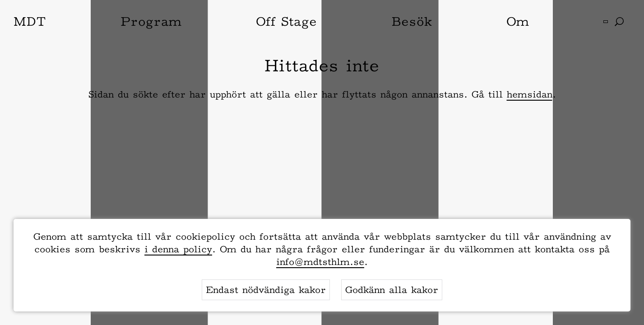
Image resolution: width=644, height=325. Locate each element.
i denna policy (178, 249)
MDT (30, 21)
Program (151, 21)
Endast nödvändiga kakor (266, 290)
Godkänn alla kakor (392, 290)
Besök (412, 21)
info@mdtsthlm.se (320, 262)
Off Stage (286, 21)
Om (518, 21)
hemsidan (530, 94)
